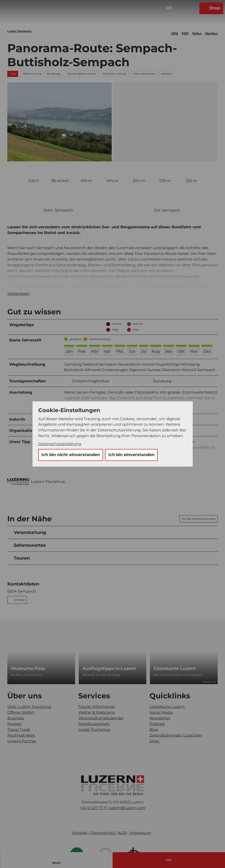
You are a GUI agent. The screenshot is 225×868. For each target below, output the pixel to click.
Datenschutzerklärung (60, 444)
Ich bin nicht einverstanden (71, 455)
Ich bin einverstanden (131, 455)
